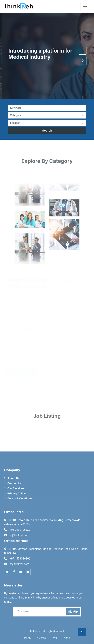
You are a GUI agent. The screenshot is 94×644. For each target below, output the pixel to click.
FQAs (67, 638)
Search (47, 131)
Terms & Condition (20, 498)
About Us (13, 478)
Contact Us (15, 483)
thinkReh (37, 631)
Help (55, 638)
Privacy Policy (17, 493)
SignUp (73, 612)
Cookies (42, 638)
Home (28, 638)
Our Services (16, 488)
